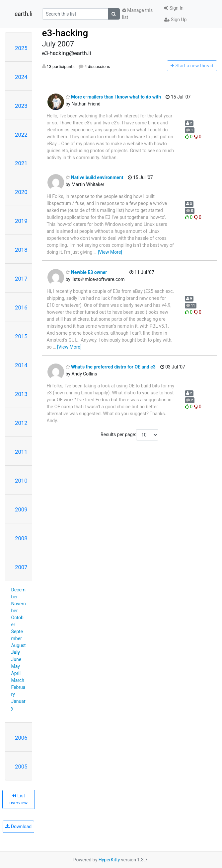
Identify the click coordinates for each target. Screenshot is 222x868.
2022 (21, 135)
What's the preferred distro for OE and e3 (111, 367)
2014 (21, 365)
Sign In (174, 8)
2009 (21, 509)
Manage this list (137, 14)
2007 (21, 567)
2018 (21, 250)
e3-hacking (65, 33)
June (16, 659)
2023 (21, 106)
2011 (21, 452)
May (16, 666)
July (16, 652)
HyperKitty (109, 860)
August (19, 645)
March (18, 680)
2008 (21, 538)
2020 (21, 192)
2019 (21, 221)
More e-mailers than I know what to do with (113, 97)
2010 (21, 481)
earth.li (24, 14)
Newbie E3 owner (86, 272)
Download (18, 827)
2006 (21, 738)
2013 (21, 394)
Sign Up (175, 20)
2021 (21, 163)
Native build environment (95, 177)
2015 (21, 336)
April (16, 673)
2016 (21, 307)
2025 (21, 48)
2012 (21, 423)
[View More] (110, 252)
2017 (21, 279)
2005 (21, 767)
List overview (18, 799)
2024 (21, 77)
